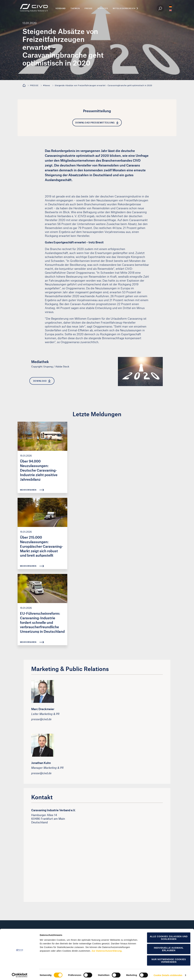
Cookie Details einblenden (168, 974)
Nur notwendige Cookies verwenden (169, 959)
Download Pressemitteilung (97, 123)
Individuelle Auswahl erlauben (169, 948)
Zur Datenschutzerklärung (107, 950)
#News (47, 85)
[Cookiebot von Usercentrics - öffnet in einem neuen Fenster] (20, 974)
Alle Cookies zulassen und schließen (169, 936)
